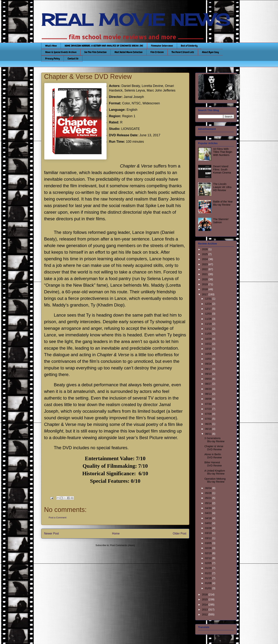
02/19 (209, 553)
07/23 (209, 409)
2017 (205, 294)
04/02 (209, 523)
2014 (205, 605)
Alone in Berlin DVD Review (213, 456)
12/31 (209, 299)
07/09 (209, 414)
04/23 (209, 513)
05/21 (209, 498)
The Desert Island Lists (183, 52)
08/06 (209, 399)
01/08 (209, 583)
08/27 (209, 384)
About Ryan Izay (210, 52)
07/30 (209, 404)
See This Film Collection (95, 52)
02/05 (209, 563)
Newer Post (52, 533)
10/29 (209, 339)
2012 (205, 614)
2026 (205, 249)
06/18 (209, 429)
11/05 (209, 334)
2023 (205, 264)
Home (116, 533)
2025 (205, 254)
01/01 (209, 588)
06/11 (209, 434)
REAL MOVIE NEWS (136, 20)
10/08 (209, 354)
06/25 (209, 424)
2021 (205, 274)
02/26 (209, 548)
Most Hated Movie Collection (129, 52)
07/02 (209, 419)
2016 (205, 594)
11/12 (209, 329)
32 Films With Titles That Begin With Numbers (223, 152)
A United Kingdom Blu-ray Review (215, 472)
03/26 (209, 528)
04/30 (209, 508)
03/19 (209, 533)
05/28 (209, 493)
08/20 (209, 389)
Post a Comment (58, 518)
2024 (205, 259)
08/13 (209, 394)
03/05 (209, 543)
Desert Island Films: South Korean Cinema (222, 169)
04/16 (209, 518)
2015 (205, 599)
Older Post (180, 533)
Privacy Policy (53, 59)
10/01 (209, 359)
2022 (205, 269)
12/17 (209, 309)
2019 (205, 284)
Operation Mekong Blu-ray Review (215, 480)
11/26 (209, 319)
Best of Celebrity (189, 46)
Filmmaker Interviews (162, 46)
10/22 (209, 344)
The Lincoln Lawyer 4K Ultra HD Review (222, 187)
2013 (205, 610)
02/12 (209, 558)
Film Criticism (157, 52)
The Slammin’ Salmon (221, 221)
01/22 (209, 573)
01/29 (209, 568)
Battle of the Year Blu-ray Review (223, 203)
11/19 (209, 324)
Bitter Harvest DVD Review (213, 464)
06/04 (209, 488)
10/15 (209, 349)
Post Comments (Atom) (123, 545)
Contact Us (73, 59)
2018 (205, 289)
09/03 (209, 379)
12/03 (209, 314)
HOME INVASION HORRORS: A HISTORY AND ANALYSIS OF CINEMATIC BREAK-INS (104, 46)
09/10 (209, 374)
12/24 (209, 304)
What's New (51, 46)
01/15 (209, 578)
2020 (205, 279)
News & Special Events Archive (61, 52)
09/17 (209, 369)
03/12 (209, 538)
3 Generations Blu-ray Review (214, 440)
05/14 (209, 503)
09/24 (209, 364)
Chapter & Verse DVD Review (214, 448)
